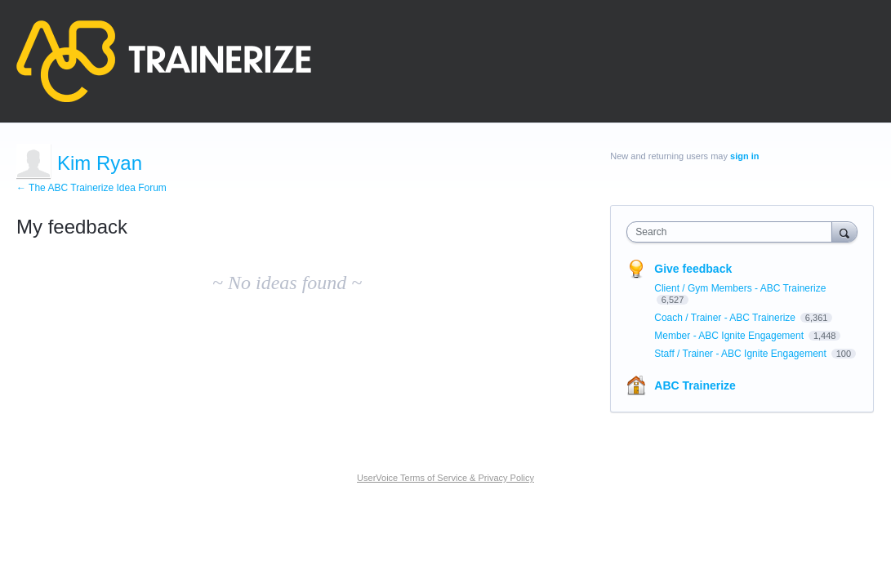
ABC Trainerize (695, 385)
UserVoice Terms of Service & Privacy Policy (445, 478)
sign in (744, 156)
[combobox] (733, 232)
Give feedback (693, 269)
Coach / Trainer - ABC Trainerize (726, 318)
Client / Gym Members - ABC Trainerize (740, 288)
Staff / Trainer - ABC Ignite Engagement (742, 354)
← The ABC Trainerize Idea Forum (91, 188)
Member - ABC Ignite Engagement (730, 336)
